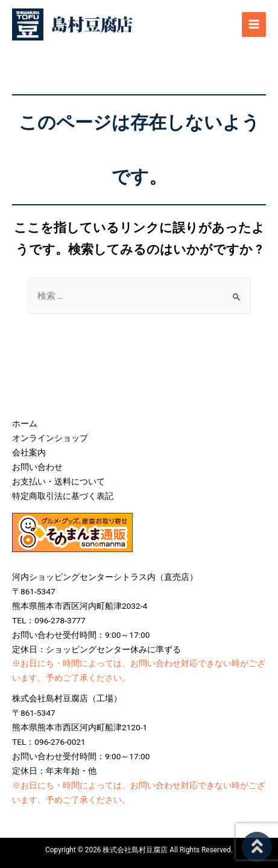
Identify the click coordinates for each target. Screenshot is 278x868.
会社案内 (29, 452)
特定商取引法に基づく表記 (63, 496)
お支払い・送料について (58, 481)
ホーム (25, 423)
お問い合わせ (37, 467)
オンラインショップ (50, 438)
